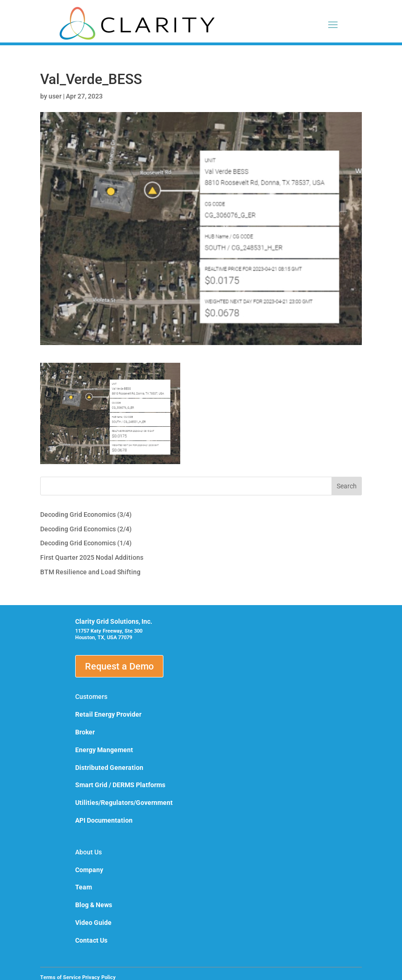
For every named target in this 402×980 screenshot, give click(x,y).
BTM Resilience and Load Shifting (90, 572)
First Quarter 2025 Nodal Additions (92, 557)
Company (89, 870)
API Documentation (104, 820)
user (55, 96)
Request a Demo (119, 666)
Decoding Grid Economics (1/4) (86, 543)
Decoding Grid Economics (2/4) (86, 529)
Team (84, 887)
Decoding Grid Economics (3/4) (86, 515)
